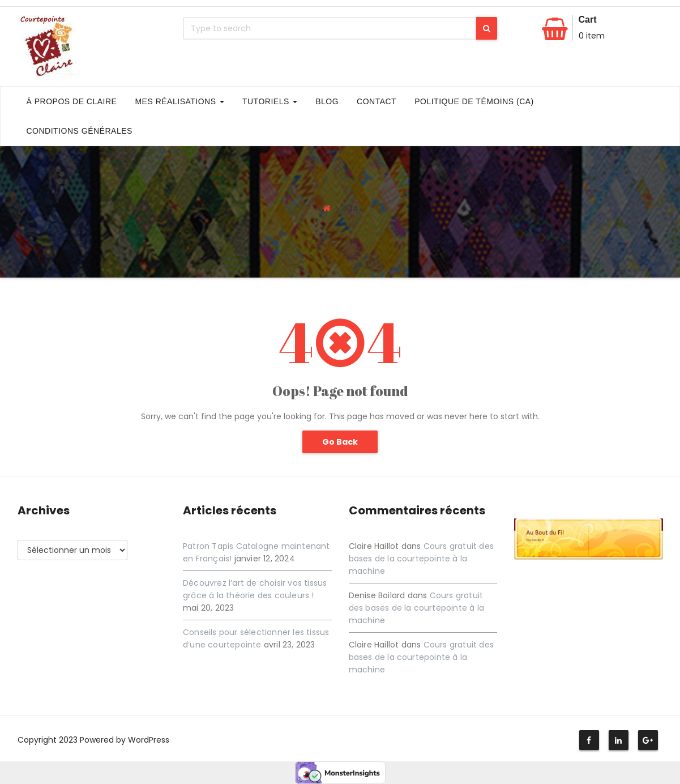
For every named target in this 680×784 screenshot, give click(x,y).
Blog (327, 101)
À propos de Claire (72, 101)
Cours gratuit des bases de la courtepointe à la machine (421, 559)
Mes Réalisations (179, 101)
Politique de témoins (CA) (474, 101)
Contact (377, 101)
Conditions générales (80, 131)
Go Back (340, 442)
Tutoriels (270, 101)
